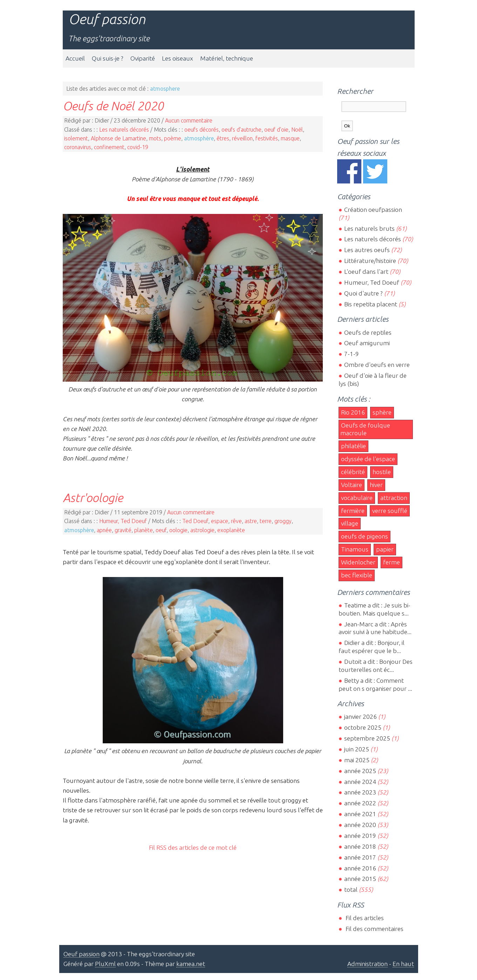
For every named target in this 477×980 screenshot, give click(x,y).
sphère (382, 412)
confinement (109, 147)
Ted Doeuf (195, 521)
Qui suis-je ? (108, 58)
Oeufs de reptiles (368, 332)
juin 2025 (357, 749)
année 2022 (360, 803)
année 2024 (360, 782)
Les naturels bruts (369, 228)
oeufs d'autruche (241, 130)
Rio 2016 (353, 412)
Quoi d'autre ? (363, 293)
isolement (76, 138)
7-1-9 (352, 354)
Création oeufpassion (373, 210)
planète (144, 530)
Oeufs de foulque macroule (365, 429)
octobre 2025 (363, 727)
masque (290, 138)
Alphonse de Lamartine (118, 138)
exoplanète (231, 530)
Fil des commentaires (374, 929)
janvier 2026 (360, 717)
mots (155, 138)
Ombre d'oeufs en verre (377, 365)
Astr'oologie (93, 498)
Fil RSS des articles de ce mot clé (193, 847)
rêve (236, 521)
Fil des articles (364, 918)
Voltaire (352, 485)
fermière (353, 511)
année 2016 (360, 868)
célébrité (353, 472)
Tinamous (355, 549)
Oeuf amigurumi (367, 343)
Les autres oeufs (367, 250)
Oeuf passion (107, 19)
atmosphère (199, 138)
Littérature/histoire (370, 261)
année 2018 (360, 846)
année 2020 (360, 825)
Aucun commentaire (189, 120)
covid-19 (138, 147)
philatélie (353, 446)
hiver (376, 485)
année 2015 (360, 879)
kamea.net (191, 964)
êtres (223, 138)
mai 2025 (357, 760)
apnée (104, 530)
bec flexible (357, 575)
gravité (123, 530)
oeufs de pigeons (364, 536)
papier (385, 549)
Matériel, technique (227, 58)
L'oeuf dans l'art (366, 272)
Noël (297, 130)
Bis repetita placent (371, 304)
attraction (394, 498)
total (352, 889)
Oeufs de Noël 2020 (113, 106)
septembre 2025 (367, 738)
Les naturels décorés (124, 130)
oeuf (161, 530)
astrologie (202, 530)
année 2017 (360, 857)
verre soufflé (390, 511)
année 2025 (360, 771)
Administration (367, 964)
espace (220, 521)
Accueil (75, 58)
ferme (391, 562)
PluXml (105, 964)
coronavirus (78, 147)
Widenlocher (358, 562)
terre (266, 521)
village (350, 523)
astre (251, 521)
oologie (178, 530)
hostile (382, 472)
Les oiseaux (178, 58)
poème (173, 138)
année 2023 (360, 792)
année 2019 (360, 836)
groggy (283, 521)
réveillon (242, 138)
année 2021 (360, 814)
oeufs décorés (202, 130)
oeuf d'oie (276, 130)
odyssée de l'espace (368, 459)
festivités (267, 138)
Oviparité (143, 58)
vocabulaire (357, 498)
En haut (403, 964)
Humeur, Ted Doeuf (123, 521)
